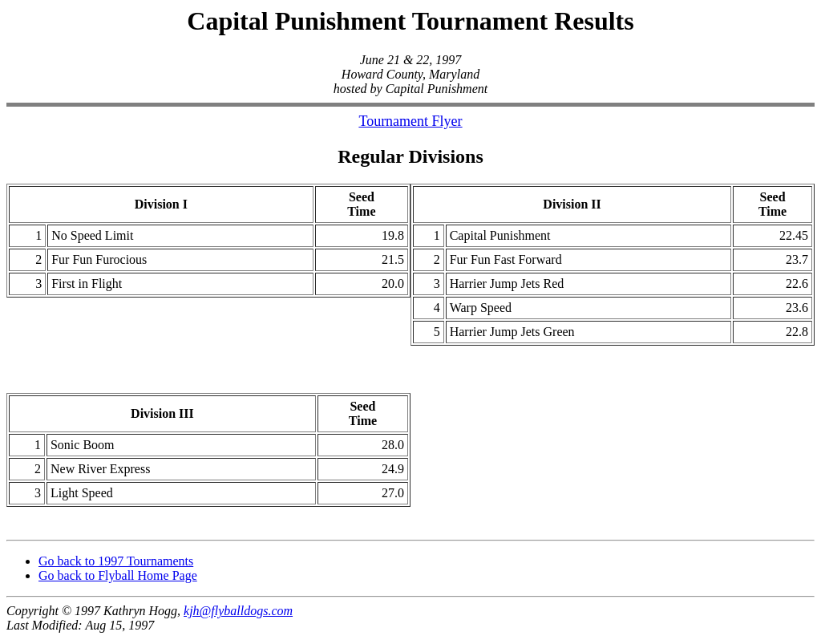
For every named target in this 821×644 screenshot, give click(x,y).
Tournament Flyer (410, 121)
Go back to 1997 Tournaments (116, 566)
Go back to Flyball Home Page (118, 580)
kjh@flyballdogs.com (238, 616)
